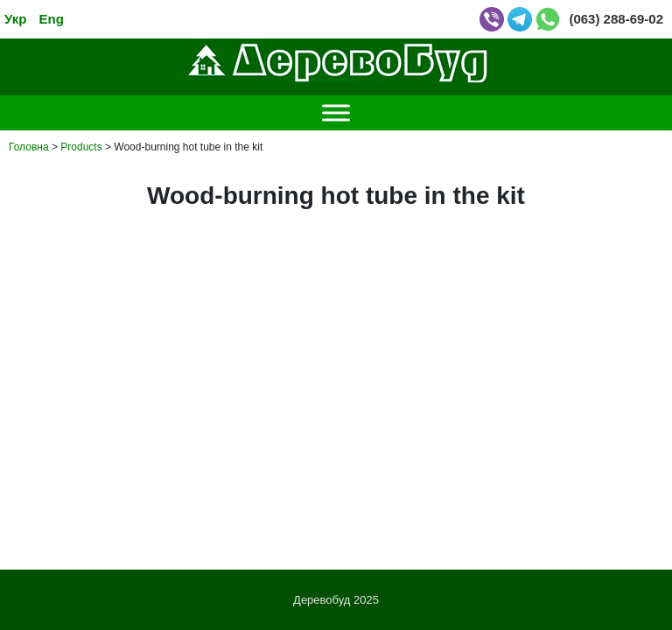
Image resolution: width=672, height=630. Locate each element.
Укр (15, 19)
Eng (52, 19)
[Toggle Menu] (336, 112)
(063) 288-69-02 (616, 19)
